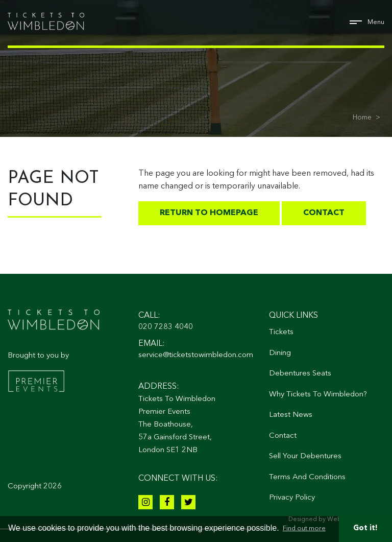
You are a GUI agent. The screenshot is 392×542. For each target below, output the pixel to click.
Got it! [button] (365, 528)
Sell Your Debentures (305, 456)
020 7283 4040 (166, 327)
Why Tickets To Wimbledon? (318, 395)
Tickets (281, 332)
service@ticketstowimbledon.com (196, 355)
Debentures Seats (300, 374)
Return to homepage (209, 213)
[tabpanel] (196, 68)
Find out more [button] (304, 528)
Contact (324, 213)
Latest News (291, 415)
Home (362, 117)
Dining (280, 353)
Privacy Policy (292, 498)
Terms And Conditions (307, 477)
